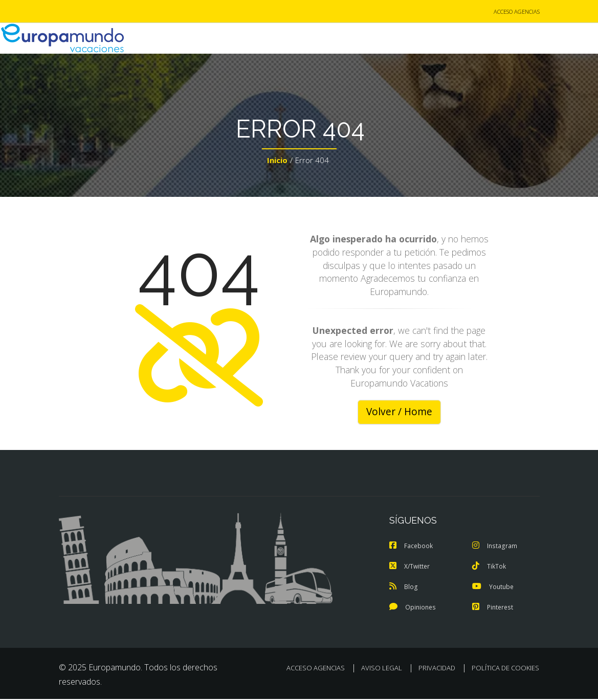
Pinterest (494, 608)
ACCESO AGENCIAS (517, 12)
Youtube (494, 588)
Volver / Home (399, 413)
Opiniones (413, 608)
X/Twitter (411, 567)
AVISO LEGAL (382, 669)
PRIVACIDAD (437, 669)
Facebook (412, 547)
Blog (403, 588)
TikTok (490, 567)
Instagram (495, 547)
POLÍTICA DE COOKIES (505, 669)
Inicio (277, 162)
